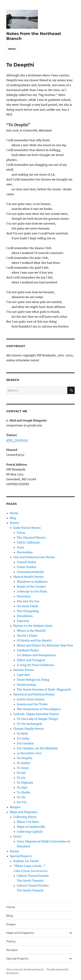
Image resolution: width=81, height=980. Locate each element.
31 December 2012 (29, 753)
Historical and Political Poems (34, 694)
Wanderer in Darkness (32, 582)
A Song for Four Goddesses (35, 665)
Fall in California (28, 542)
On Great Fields (28, 606)
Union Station (27, 567)
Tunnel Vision (27, 562)
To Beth (22, 734)
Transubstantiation (30, 572)
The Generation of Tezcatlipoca (39, 709)
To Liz (21, 778)
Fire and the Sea (28, 601)
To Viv (21, 797)
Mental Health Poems (28, 577)
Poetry (14, 523)
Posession (24, 596)
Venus (21, 533)
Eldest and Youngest (31, 660)
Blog (13, 518)
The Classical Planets (31, 538)
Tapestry (23, 621)
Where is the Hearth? (32, 631)
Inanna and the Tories (32, 704)
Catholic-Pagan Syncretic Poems (36, 714)
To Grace (23, 768)
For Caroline (25, 743)
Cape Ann (23, 675)
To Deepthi (25, 758)
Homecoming (26, 685)
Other (17, 836)
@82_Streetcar (17, 440)
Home (14, 513)
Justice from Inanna (31, 699)
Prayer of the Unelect (31, 587)
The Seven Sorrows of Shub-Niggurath (44, 689)
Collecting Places (25, 817)
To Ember (24, 763)
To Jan (21, 773)
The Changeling (28, 611)
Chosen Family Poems (29, 729)
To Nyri (22, 787)
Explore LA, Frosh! (26, 861)
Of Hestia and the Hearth (34, 640)
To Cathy (23, 738)
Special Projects (21, 856)
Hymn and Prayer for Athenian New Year (45, 645)
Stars (20, 547)
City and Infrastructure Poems (34, 557)
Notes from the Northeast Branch (25, 970)
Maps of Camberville (31, 827)
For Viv (22, 802)
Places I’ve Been (28, 822)
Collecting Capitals (30, 832)
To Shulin (24, 792)
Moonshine (25, 552)
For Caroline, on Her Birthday (37, 748)
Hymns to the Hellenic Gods (33, 626)
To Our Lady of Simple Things (37, 719)
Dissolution (25, 616)
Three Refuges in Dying (33, 680)
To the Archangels (30, 724)
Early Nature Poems (27, 528)
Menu (12, 49)
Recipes (15, 807)
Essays (14, 851)
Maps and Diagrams (24, 812)
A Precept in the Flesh (32, 591)
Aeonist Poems (24, 670)
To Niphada (25, 783)
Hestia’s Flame (27, 636)
